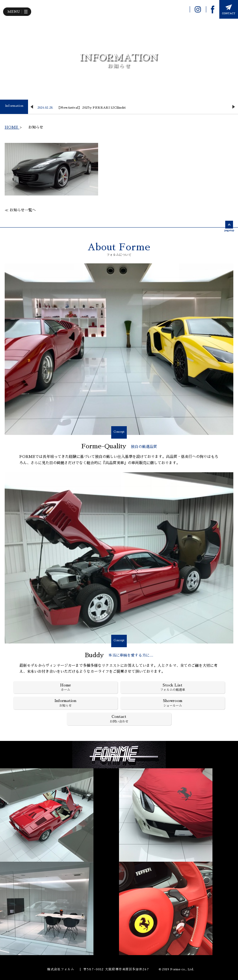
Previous (32, 107)
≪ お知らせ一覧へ (20, 210)
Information (14, 106)
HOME (12, 127)
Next (234, 107)
